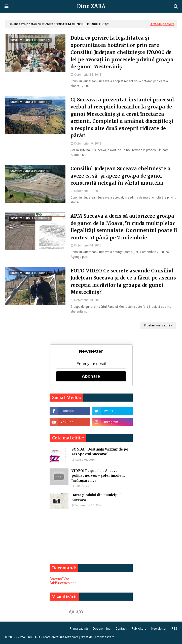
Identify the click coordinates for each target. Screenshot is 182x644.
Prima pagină (79, 629)
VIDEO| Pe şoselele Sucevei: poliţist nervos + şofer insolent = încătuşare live (100, 476)
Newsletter (159, 629)
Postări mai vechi (157, 325)
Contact (121, 629)
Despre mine (102, 629)
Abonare (91, 376)
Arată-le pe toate (162, 24)
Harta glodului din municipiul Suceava (97, 498)
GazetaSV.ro (59, 579)
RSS (174, 629)
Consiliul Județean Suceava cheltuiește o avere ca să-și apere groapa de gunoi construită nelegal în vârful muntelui (120, 176)
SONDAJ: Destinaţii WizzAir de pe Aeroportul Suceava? (100, 452)
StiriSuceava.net (63, 583)
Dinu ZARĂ (91, 6)
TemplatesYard (104, 637)
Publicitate (139, 629)
